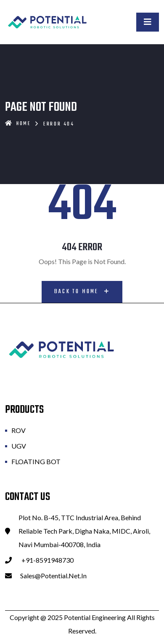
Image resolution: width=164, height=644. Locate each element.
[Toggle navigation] (148, 22)
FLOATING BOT (36, 461)
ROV (19, 430)
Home (18, 124)
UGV (19, 446)
